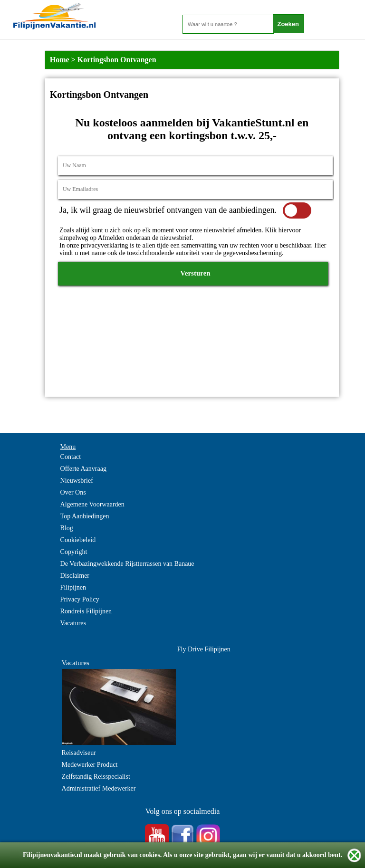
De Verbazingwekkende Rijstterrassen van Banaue (127, 564)
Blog (67, 528)
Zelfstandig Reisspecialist (96, 777)
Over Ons (73, 492)
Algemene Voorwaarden (92, 504)
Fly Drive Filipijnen (204, 649)
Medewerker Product (90, 765)
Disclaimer (75, 576)
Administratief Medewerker (99, 788)
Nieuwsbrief (77, 481)
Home (60, 60)
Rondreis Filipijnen (86, 611)
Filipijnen (73, 587)
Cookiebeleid (78, 540)
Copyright (74, 552)
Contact (71, 457)
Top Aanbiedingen (85, 516)
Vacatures (73, 623)
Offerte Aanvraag (83, 469)
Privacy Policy (80, 599)
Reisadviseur (79, 753)
